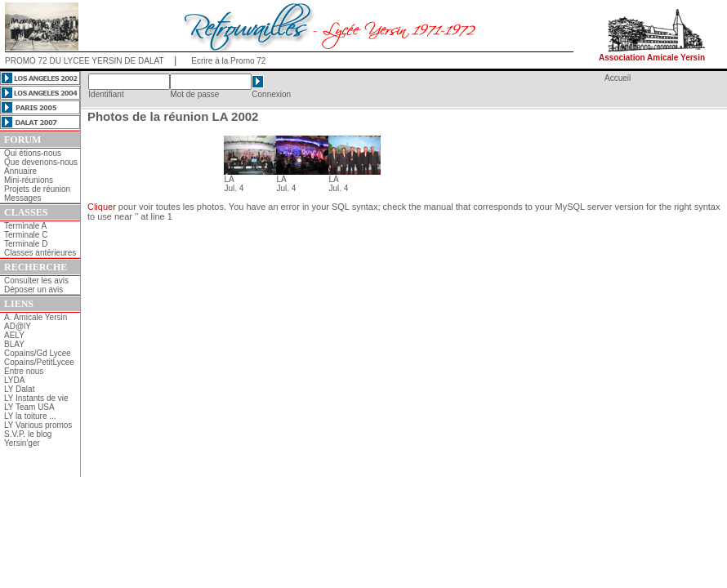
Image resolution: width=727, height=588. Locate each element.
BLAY (14, 344)
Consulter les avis (36, 281)
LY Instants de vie (36, 398)
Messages (23, 198)
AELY (14, 335)
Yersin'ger (22, 443)
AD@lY (18, 326)
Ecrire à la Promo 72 (228, 61)
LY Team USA (29, 407)
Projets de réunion (37, 189)
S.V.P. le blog (28, 434)
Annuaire (20, 171)
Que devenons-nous (41, 162)
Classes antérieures (40, 253)
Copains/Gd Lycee (38, 353)
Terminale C (26, 235)
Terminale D (26, 244)
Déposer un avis (33, 290)
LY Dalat (19, 389)
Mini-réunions (29, 180)
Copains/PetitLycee (39, 362)
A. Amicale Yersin (36, 317)
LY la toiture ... (30, 416)
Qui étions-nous (33, 153)
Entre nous (24, 371)
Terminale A (25, 226)
